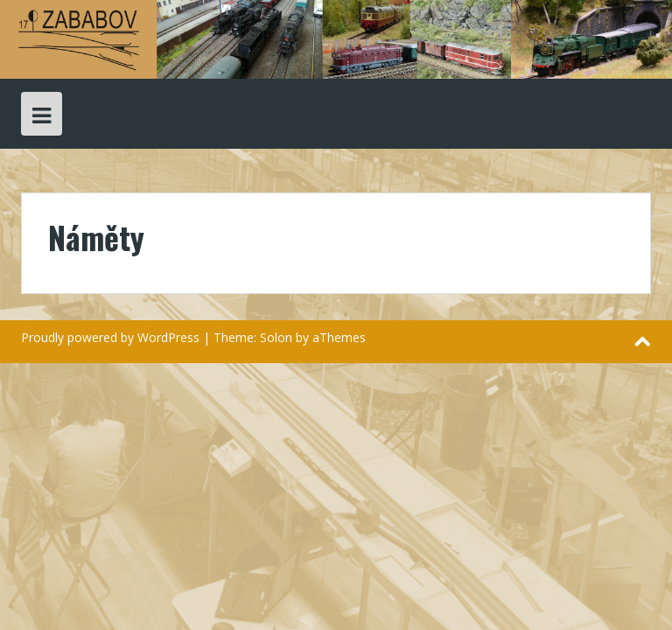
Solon (276, 337)
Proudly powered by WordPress (110, 337)
